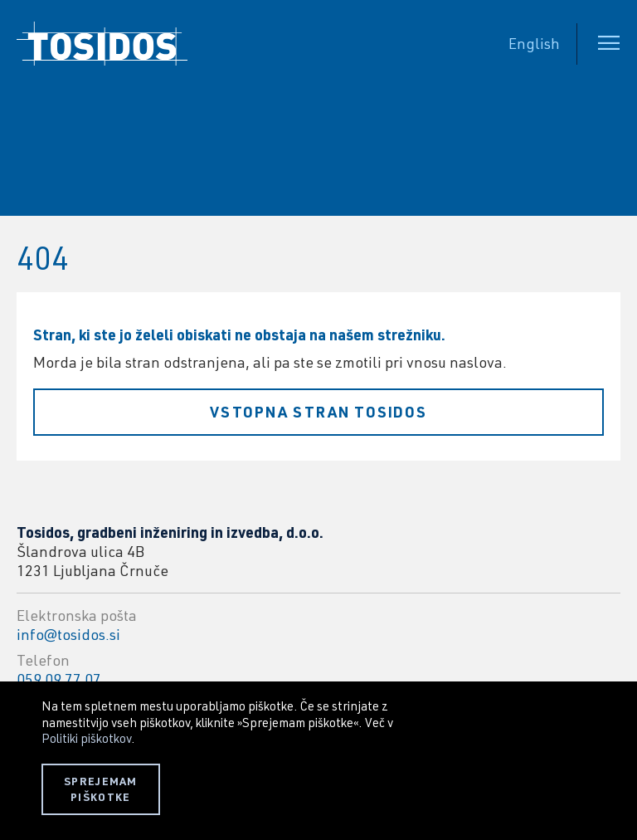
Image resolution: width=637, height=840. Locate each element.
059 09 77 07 (59, 679)
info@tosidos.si (68, 634)
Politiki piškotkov (86, 738)
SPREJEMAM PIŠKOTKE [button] (101, 789)
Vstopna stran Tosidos (318, 412)
